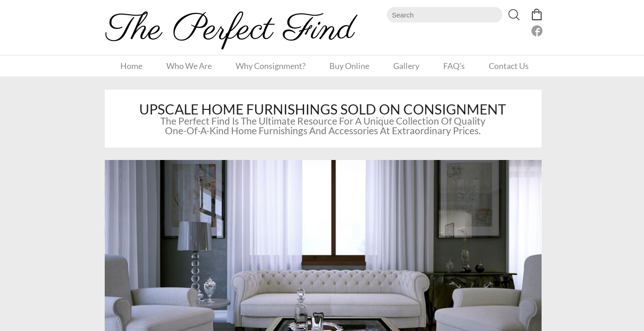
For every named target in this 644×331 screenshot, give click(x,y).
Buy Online (349, 66)
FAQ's (454, 66)
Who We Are (189, 66)
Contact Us (509, 66)
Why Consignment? (271, 66)
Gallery (406, 66)
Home (131, 66)
